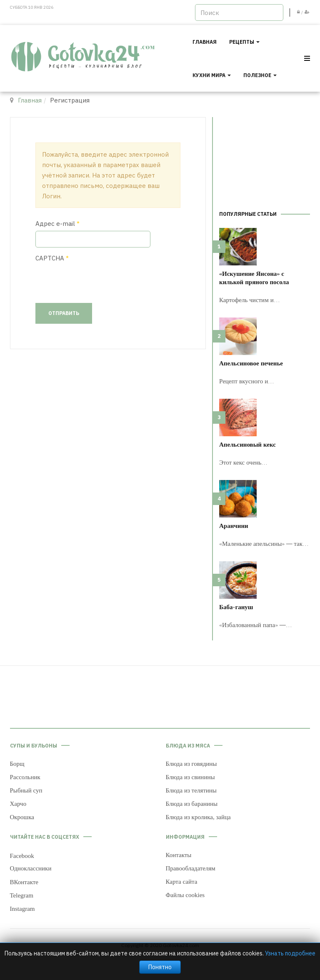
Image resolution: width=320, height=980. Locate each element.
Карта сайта (182, 882)
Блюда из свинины (190, 777)
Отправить (64, 313)
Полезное (260, 75)
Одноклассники (31, 868)
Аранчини (234, 525)
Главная (205, 42)
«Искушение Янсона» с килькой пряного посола (254, 277)
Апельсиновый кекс (247, 444)
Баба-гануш (236, 607)
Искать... (195, 4)
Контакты (179, 855)
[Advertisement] (265, 159)
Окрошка (22, 817)
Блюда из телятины (191, 790)
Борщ (17, 764)
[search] (239, 12)
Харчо (18, 804)
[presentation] (99, 282)
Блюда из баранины (192, 804)
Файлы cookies (185, 895)
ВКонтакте (24, 882)
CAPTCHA (52, 258)
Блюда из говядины (191, 764)
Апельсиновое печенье (251, 363)
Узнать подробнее (290, 953)
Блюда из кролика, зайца (198, 817)
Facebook (22, 856)
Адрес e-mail (57, 224)
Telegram (22, 895)
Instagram (22, 909)
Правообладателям (191, 868)
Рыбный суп (26, 790)
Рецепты (244, 42)
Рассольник (25, 777)
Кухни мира (212, 75)
